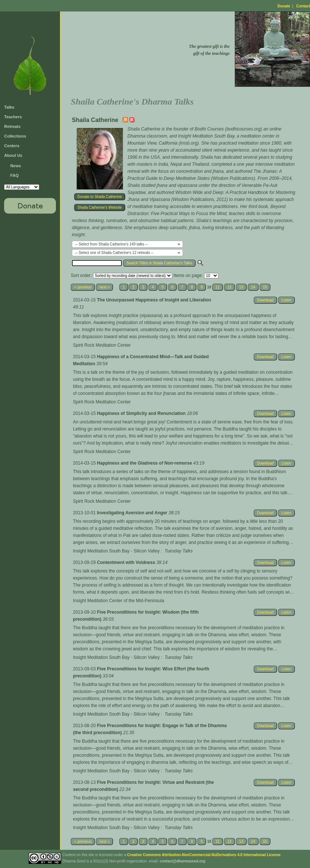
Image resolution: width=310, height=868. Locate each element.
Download (265, 300)
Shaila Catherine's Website (100, 207)
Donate (284, 6)
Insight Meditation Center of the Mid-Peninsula (119, 601)
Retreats (12, 126)
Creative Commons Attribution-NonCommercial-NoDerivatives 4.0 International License (204, 855)
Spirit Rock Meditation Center (102, 345)
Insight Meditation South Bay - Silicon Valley (116, 551)
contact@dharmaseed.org (182, 861)
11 (218, 287)
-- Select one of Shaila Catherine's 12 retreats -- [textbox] (114, 253)
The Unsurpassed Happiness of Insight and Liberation (154, 300)
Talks (9, 107)
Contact (303, 6)
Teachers (13, 117)
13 (241, 287)
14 (253, 287)
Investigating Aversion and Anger (133, 513)
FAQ (15, 175)
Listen (286, 300)
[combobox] (127, 244)
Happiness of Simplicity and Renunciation (142, 413)
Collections (15, 136)
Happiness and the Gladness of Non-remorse (145, 463)
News (16, 166)
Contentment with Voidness (127, 562)
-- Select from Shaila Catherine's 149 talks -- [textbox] (111, 244)
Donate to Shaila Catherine (100, 197)
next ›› (104, 287)
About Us (13, 155)
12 (229, 287)
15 (265, 287)
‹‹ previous (83, 287)
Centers (12, 146)
